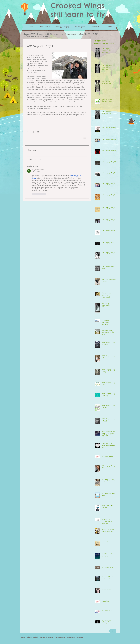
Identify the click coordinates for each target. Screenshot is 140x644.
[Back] (112, 631)
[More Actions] (86, 171)
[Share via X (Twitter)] (33, 132)
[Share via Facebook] (28, 132)
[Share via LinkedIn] (38, 132)
